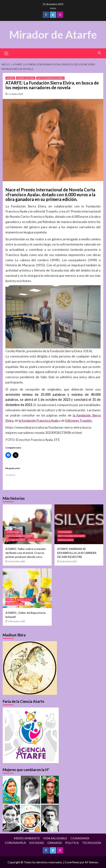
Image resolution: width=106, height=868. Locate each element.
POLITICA (72, 842)
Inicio (53, 8)
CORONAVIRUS (15, 842)
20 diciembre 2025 (68, 561)
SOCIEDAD (37, 842)
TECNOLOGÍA (92, 842)
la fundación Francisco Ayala (39, 420)
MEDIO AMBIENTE (27, 838)
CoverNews (72, 862)
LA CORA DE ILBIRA (16, 540)
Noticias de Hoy (35, 540)
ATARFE (10, 78)
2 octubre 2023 (16, 94)
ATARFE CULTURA (26, 78)
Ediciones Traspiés (79, 420)
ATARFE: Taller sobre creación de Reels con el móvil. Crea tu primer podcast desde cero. (26, 553)
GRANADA (55, 842)
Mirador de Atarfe (53, 34)
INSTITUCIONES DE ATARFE (50, 78)
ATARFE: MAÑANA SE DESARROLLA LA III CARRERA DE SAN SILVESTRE (77, 553)
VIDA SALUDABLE (15, 604)
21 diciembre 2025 (17, 561)
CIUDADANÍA (13, 532)
